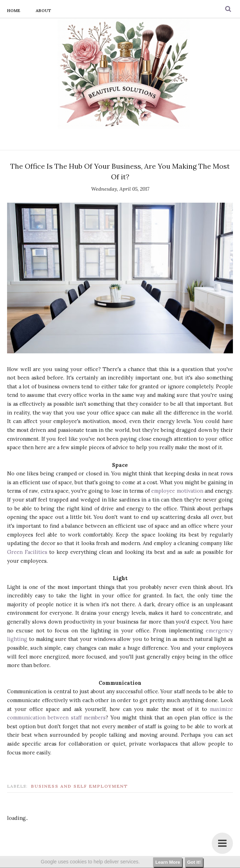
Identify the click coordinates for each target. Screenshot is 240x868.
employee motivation (177, 491)
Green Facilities (27, 552)
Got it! (194, 862)
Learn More (168, 862)
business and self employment (80, 786)
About (43, 10)
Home (14, 10)
